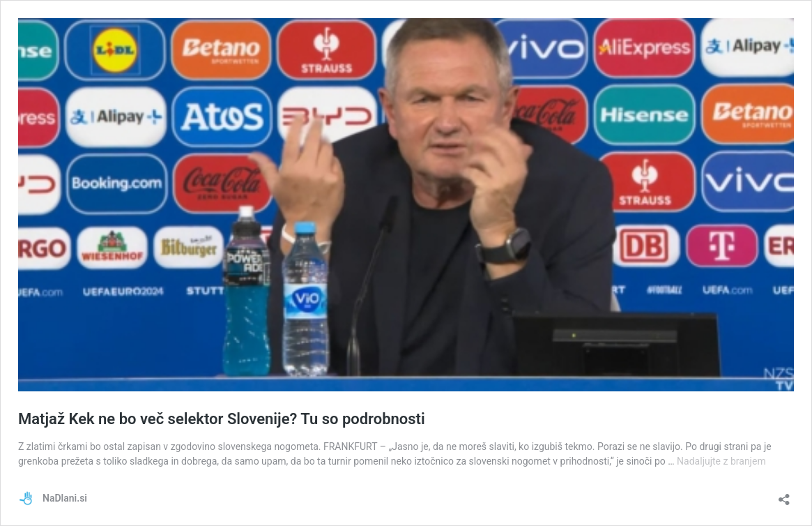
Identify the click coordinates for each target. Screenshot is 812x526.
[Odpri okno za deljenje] (784, 495)
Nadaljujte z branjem (721, 461)
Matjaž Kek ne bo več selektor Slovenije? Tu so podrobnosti (222, 419)
